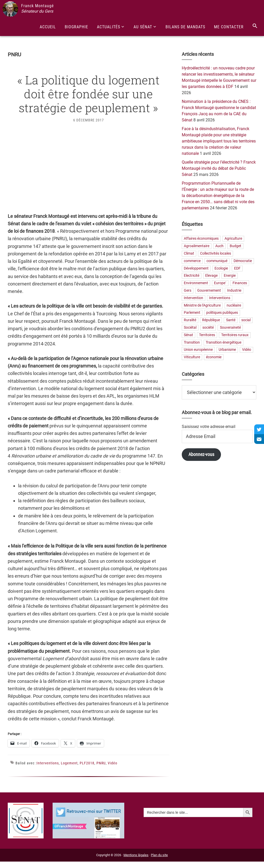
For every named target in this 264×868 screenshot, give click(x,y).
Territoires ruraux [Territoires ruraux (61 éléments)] (235, 335)
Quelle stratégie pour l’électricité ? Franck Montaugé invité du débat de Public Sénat (219, 168)
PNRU (101, 763)
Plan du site (159, 855)
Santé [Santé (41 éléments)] (231, 320)
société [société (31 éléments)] (208, 328)
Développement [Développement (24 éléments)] (196, 268)
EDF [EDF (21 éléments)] (237, 268)
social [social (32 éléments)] (246, 320)
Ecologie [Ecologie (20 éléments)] (221, 268)
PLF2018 (87, 763)
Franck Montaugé (38, 6)
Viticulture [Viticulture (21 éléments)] (192, 357)
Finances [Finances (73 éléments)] (240, 283)
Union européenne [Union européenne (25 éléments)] (198, 350)
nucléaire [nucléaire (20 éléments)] (234, 305)
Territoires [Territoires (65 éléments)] (207, 335)
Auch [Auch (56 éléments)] (219, 246)
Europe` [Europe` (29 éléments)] (220, 283)
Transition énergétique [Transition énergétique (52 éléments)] (224, 342)
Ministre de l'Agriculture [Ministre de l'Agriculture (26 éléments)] (202, 305)
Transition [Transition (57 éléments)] (192, 342)
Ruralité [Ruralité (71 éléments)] (190, 320)
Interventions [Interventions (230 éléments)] (220, 298)
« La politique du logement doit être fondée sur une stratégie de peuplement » (88, 94)
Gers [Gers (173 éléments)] (188, 291)
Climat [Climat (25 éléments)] (189, 254)
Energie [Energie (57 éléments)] (230, 276)
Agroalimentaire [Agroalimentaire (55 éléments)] (197, 246)
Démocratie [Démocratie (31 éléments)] (243, 261)
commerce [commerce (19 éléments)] (192, 261)
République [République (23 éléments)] (211, 320)
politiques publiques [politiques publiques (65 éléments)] (222, 313)
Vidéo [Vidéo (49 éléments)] (247, 350)
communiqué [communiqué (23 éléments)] (217, 261)
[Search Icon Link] (255, 26)
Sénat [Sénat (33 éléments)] (188, 335)
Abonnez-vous (201, 454)
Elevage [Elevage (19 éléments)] (211, 276)
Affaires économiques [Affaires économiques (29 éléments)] (201, 239)
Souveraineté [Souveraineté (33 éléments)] (230, 328)
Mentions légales (136, 855)
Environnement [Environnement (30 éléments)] (196, 283)
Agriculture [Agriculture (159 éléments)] (233, 239)
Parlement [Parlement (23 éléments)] (192, 313)
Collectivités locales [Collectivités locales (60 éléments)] (216, 254)
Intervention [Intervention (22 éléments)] (193, 298)
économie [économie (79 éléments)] (214, 357)
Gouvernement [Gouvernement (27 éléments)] (209, 291)
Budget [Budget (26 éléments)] (236, 246)
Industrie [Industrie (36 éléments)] (234, 291)
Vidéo (113, 763)
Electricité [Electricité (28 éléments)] (192, 276)
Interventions (48, 763)
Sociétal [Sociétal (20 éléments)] (190, 328)
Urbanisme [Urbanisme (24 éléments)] (227, 350)
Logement (69, 763)
